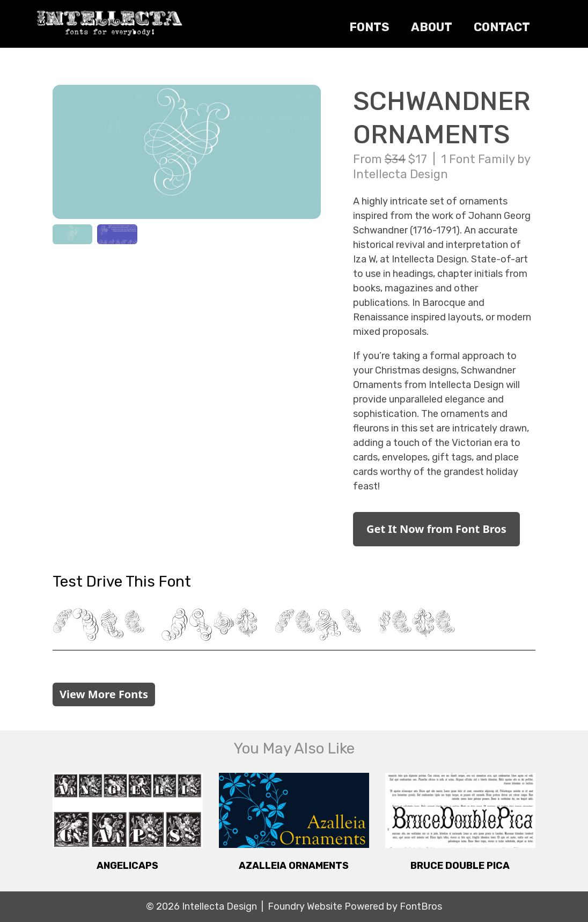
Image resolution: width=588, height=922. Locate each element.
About (432, 27)
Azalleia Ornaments (294, 866)
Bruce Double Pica (460, 866)
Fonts (369, 27)
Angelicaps (127, 866)
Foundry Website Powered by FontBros (355, 906)
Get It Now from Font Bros (436, 529)
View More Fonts (104, 694)
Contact (502, 27)
